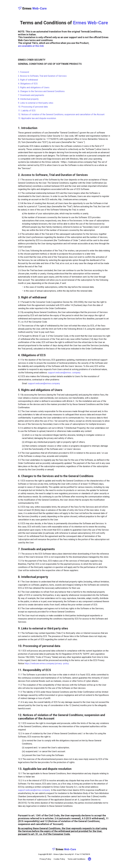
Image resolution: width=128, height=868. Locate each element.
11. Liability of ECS (27, 111)
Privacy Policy (45, 859)
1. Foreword (23, 72)
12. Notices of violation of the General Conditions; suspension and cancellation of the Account (61, 114)
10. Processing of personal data (33, 107)
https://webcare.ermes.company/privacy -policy (47, 663)
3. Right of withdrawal (28, 80)
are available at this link (31, 46)
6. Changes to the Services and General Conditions (41, 91)
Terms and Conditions (76, 859)
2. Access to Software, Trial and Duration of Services (42, 76)
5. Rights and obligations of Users (34, 87)
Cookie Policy (59, 859)
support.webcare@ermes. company (64, 373)
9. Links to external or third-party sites (36, 103)
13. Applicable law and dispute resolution (37, 118)
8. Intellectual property (28, 99)
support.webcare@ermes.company (44, 383)
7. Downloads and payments (31, 95)
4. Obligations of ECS (28, 84)
